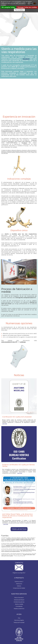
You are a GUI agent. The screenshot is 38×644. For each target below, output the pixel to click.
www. (3, 342)
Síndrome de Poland (19, 600)
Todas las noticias (19, 529)
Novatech (26, 59)
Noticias (19, 586)
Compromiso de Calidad (19, 588)
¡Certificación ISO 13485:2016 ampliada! (17, 417)
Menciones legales (19, 620)
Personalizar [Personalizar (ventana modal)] (19, 10)
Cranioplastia (19, 606)
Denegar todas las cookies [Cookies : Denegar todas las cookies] (27, 7)
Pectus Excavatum (19, 598)
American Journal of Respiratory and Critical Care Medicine (19, 141)
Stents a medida (19, 604)
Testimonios (19, 584)
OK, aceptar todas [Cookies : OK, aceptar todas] (8, 7)
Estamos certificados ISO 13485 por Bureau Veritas (18, 465)
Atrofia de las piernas (19, 602)
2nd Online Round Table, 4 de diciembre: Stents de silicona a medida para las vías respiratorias (18, 516)
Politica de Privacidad (19, 622)
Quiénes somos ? (19, 582)
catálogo (23, 342)
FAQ (19, 618)
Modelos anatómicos (19, 609)
